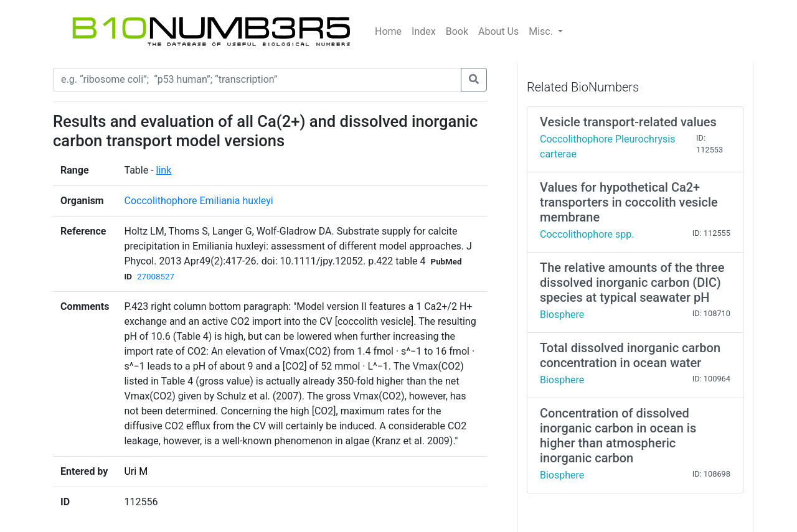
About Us (498, 31)
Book (457, 31)
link (164, 170)
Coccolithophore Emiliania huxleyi (198, 201)
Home (388, 31)
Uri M (136, 471)
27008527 (156, 277)
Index (424, 31)
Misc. (542, 31)
